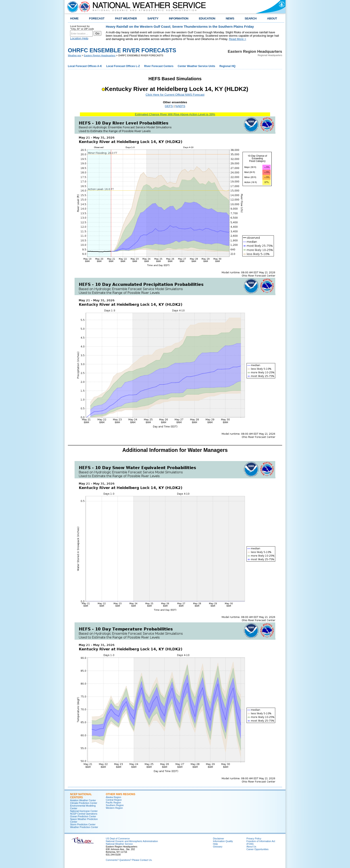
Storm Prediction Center (83, 824)
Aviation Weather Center (83, 800)
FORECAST (97, 18)
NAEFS (180, 106)
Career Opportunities (257, 849)
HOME (74, 18)
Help (215, 844)
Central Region (114, 800)
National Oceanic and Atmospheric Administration (132, 841)
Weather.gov (75, 55)
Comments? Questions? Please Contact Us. (129, 860)
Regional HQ (227, 66)
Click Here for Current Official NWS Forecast (175, 95)
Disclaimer (219, 839)
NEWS (230, 18)
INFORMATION (179, 18)
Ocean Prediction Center (83, 816)
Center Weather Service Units (196, 66)
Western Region (114, 808)
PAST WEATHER (126, 18)
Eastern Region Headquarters (100, 55)
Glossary (218, 847)
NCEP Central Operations (84, 814)
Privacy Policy (254, 839)
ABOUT (272, 18)
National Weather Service (119, 844)
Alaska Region (114, 797)
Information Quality (223, 841)
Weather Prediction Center (84, 827)
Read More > (237, 39)
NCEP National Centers (81, 796)
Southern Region (115, 805)
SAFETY (153, 18)
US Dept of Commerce (118, 839)
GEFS (169, 106)
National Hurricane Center (84, 811)
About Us (251, 847)
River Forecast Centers (159, 66)
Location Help (79, 38)
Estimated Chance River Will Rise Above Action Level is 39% (175, 114)
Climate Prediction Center (84, 803)
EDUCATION (207, 18)
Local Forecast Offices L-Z (123, 66)
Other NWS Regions (121, 794)
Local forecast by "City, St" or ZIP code (82, 27)
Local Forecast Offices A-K (85, 66)
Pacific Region (113, 803)
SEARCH (251, 18)
